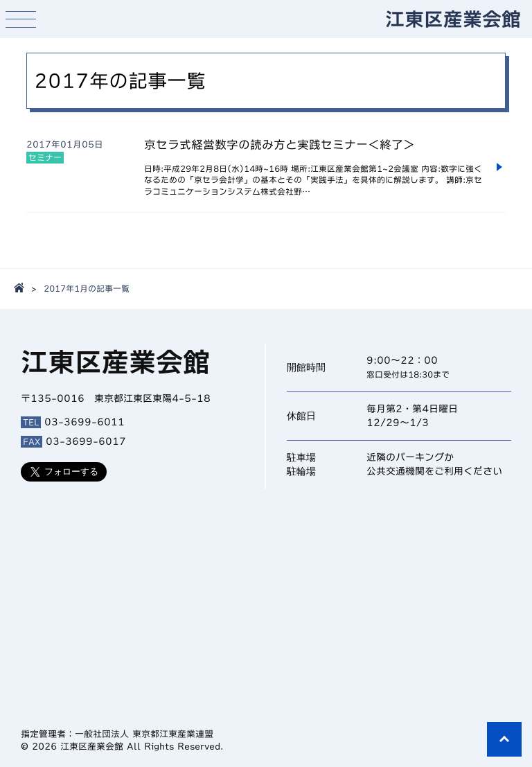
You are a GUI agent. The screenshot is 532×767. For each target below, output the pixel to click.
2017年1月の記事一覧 (87, 288)
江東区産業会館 (453, 19)
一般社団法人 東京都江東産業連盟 (144, 734)
